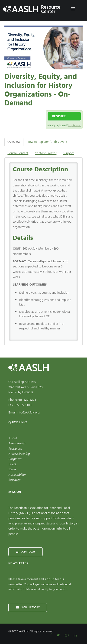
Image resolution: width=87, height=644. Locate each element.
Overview (14, 142)
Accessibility (17, 475)
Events (13, 464)
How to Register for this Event (47, 142)
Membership (17, 444)
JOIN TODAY (26, 552)
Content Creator (46, 153)
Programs (15, 459)
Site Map (14, 480)
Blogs (12, 470)
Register (59, 116)
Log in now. (75, 126)
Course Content (18, 153)
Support (68, 153)
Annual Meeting (19, 454)
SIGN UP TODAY (28, 608)
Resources (15, 449)
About (13, 438)
